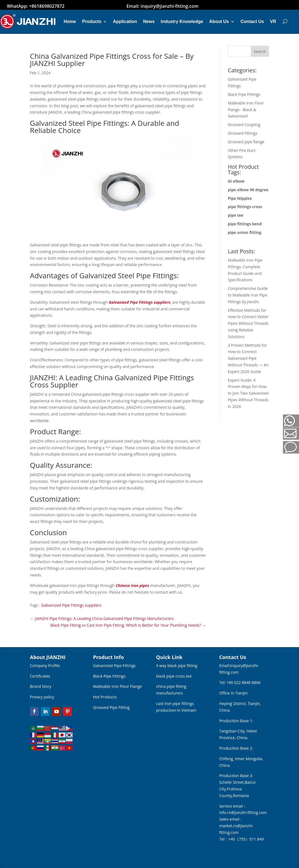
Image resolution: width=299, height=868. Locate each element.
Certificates (40, 676)
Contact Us (252, 21)
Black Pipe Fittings (109, 676)
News (149, 21)
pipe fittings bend (245, 224)
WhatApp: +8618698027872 (36, 6)
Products (91, 21)
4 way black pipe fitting (177, 666)
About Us (219, 21)
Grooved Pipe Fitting (111, 707)
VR (273, 21)
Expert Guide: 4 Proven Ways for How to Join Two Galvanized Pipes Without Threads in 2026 (248, 393)
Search (260, 51)
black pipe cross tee (174, 676)
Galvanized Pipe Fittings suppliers (71, 605)
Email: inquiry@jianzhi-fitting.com (163, 6)
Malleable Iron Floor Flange (118, 686)
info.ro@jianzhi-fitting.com (243, 812)
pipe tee (236, 215)
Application (125, 21)
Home (70, 21)
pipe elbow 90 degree (248, 190)
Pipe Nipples (240, 198)
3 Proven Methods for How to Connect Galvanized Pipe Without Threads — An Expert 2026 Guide (248, 358)
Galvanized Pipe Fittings (114, 666)
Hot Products (105, 697)
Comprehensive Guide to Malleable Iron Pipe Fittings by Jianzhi (248, 295)
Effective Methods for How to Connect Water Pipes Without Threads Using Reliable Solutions (248, 323)
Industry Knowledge (182, 21)
